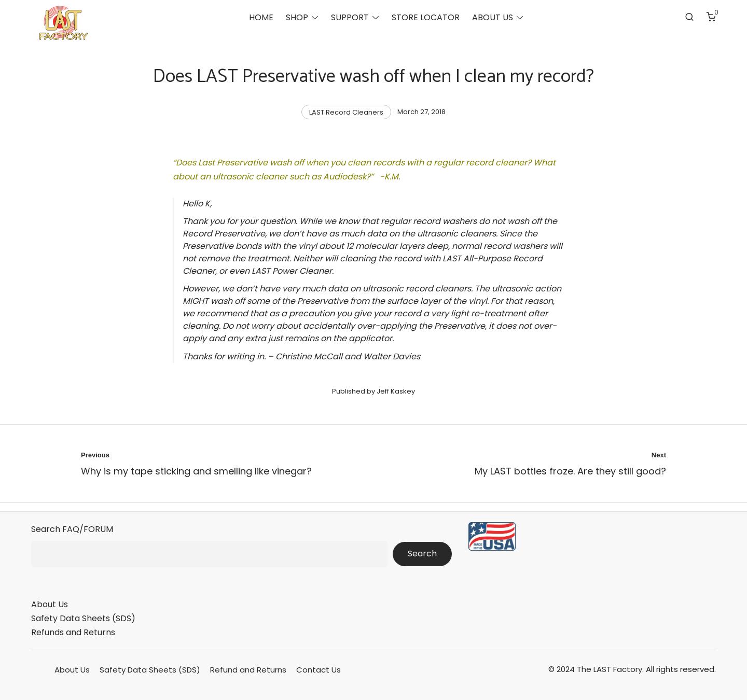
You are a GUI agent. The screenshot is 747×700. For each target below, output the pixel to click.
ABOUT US (493, 18)
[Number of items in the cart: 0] (711, 18)
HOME (261, 18)
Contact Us (319, 670)
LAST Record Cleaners (346, 112)
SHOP (297, 18)
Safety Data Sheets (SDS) (83, 618)
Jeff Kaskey (396, 391)
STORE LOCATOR (426, 18)
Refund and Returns (248, 670)
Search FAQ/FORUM (72, 529)
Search (422, 554)
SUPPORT (350, 18)
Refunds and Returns (73, 632)
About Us (50, 604)
